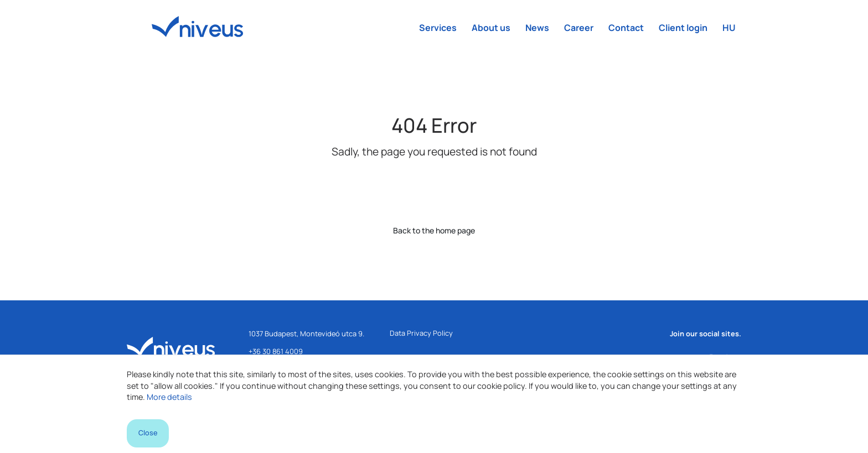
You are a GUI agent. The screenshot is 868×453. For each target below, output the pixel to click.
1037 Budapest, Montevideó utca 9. (306, 334)
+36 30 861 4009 (276, 351)
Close (148, 433)
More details (169, 397)
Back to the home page (434, 230)
